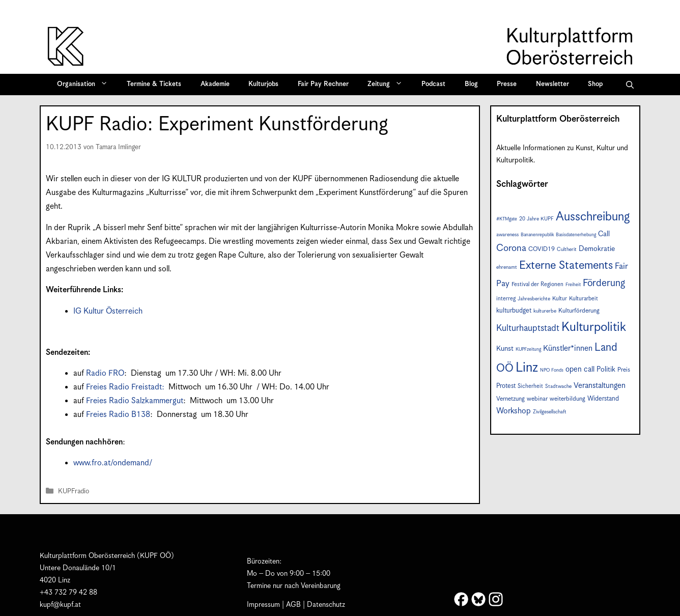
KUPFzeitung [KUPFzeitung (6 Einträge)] (528, 349)
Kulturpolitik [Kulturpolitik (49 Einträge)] (594, 327)
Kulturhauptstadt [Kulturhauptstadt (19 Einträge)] (528, 328)
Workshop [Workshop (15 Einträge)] (514, 411)
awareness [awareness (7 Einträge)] (507, 235)
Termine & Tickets (154, 84)
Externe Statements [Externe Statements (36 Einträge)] (566, 265)
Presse (507, 84)
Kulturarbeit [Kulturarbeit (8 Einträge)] (584, 299)
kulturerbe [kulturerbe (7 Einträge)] (545, 311)
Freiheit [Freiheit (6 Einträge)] (573, 285)
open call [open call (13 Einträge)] (580, 369)
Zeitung (388, 85)
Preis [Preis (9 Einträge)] (624, 370)
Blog (471, 84)
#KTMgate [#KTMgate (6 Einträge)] (507, 219)
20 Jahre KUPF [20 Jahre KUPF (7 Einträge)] (536, 219)
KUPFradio (74, 492)
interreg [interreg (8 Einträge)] (506, 299)
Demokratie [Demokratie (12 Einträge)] (597, 249)
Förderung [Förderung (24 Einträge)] (604, 283)
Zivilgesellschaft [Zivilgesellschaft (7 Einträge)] (550, 412)
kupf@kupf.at (60, 605)
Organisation (86, 85)
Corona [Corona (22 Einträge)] (511, 248)
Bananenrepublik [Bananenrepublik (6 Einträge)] (537, 235)
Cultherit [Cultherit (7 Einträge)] (567, 249)
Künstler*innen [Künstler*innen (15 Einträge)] (568, 348)
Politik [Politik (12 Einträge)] (606, 370)
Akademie (215, 84)
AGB (293, 605)
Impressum (263, 605)
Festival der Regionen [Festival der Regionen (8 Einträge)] (537, 284)
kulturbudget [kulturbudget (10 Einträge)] (514, 311)
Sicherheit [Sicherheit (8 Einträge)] (530, 386)
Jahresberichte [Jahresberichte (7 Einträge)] (534, 299)
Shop (595, 84)
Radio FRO (105, 373)
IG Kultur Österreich (108, 311)
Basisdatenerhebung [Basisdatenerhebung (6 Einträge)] (576, 235)
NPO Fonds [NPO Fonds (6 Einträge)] (552, 370)
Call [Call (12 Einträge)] (604, 234)
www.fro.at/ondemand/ (113, 463)
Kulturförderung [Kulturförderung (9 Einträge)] (579, 311)
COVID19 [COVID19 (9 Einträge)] (542, 249)
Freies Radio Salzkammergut (135, 401)
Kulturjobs (263, 84)
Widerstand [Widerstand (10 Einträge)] (603, 399)
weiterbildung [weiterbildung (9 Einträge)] (568, 399)
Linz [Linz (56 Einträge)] (527, 368)
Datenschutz (326, 605)
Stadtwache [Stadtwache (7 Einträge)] (558, 386)
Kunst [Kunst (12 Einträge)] (505, 349)
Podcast (433, 84)
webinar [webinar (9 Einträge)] (537, 399)
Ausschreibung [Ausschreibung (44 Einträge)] (593, 217)
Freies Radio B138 (118, 415)
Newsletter (552, 84)
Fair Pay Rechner (323, 84)
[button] (630, 85)
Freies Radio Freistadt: (126, 387)
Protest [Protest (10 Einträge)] (506, 386)
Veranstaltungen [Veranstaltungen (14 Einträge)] (600, 386)
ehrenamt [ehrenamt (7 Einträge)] (507, 267)
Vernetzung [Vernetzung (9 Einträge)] (511, 399)
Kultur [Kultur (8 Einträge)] (560, 299)
